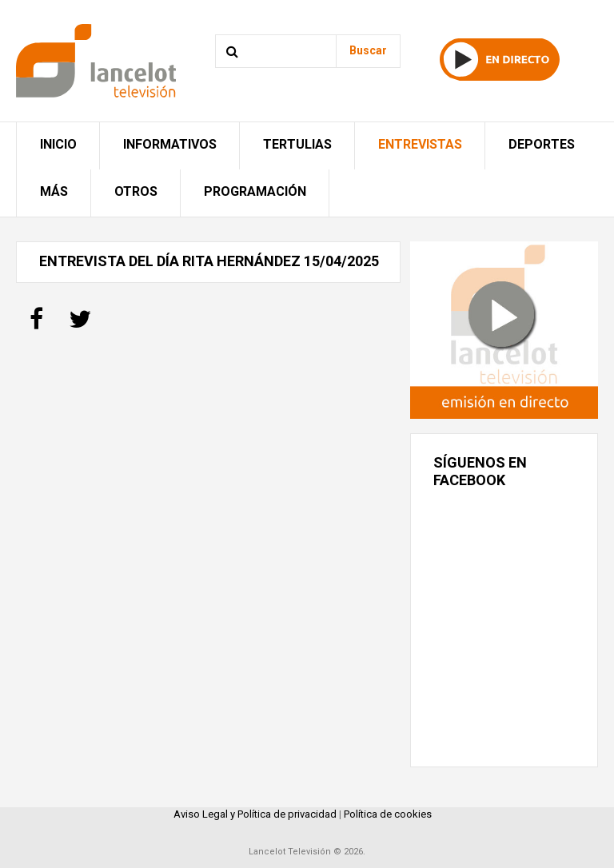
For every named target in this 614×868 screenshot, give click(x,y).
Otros (136, 191)
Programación (255, 191)
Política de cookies (388, 814)
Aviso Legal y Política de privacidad (255, 814)
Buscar (368, 50)
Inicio (58, 144)
